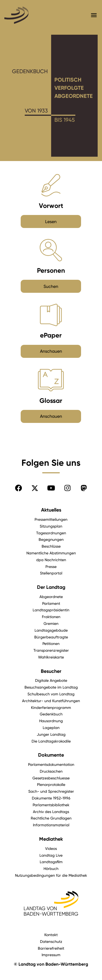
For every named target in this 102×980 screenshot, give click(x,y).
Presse (51, 566)
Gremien (51, 623)
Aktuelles (51, 510)
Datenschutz (51, 941)
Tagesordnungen (51, 533)
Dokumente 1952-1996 (51, 798)
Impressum (51, 955)
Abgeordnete (51, 597)
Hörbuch (51, 868)
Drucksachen (51, 771)
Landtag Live (51, 855)
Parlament (51, 603)
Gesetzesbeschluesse (51, 778)
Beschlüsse (51, 546)
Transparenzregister (51, 650)
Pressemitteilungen (51, 519)
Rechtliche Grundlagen (51, 818)
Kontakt (51, 935)
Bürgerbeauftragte (51, 637)
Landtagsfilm (51, 862)
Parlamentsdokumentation (51, 764)
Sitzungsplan (51, 526)
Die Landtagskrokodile (51, 741)
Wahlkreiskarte (51, 657)
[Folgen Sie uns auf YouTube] (51, 488)
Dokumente (51, 755)
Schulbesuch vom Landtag (51, 694)
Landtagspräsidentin (51, 610)
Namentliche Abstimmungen (51, 553)
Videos (51, 848)
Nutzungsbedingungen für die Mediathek (51, 875)
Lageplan (51, 727)
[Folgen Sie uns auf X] (35, 488)
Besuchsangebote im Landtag (51, 687)
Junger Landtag (51, 734)
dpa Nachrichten (51, 560)
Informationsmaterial (51, 825)
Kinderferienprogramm (51, 707)
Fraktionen (51, 617)
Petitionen (51, 643)
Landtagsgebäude (51, 630)
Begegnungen (51, 539)
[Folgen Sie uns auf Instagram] (67, 488)
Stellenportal (51, 573)
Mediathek (51, 839)
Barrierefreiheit (51, 948)
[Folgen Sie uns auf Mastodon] (84, 488)
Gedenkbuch (51, 714)
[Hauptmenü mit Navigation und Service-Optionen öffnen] (94, 15)
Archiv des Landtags (51, 812)
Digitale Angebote (51, 680)
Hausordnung (51, 721)
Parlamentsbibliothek (51, 805)
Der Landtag (51, 587)
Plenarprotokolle (51, 784)
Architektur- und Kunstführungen (51, 701)
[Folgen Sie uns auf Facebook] (18, 488)
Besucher (51, 671)
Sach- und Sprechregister (51, 791)
